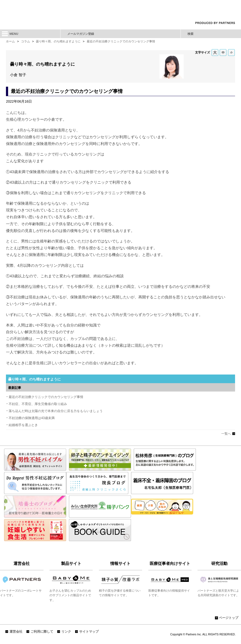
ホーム (10, 41)
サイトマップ (89, 632)
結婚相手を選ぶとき (23, 425)
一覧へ (226, 434)
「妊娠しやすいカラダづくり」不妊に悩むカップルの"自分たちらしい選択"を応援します (120, 11)
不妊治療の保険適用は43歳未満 (31, 418)
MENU (14, 34)
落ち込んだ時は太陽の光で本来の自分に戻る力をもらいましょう (56, 411)
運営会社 (16, 632)
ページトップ (229, 618)
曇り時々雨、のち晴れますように (58, 41)
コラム (26, 41)
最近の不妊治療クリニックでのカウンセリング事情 (121, 41)
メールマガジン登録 (81, 34)
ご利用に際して (42, 632)
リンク (66, 632)
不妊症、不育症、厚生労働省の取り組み (38, 404)
